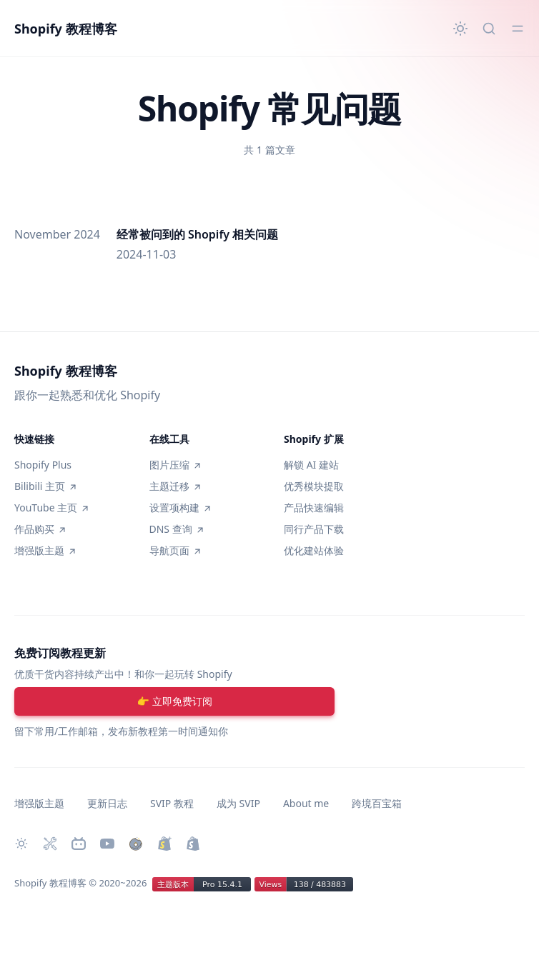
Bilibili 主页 (45, 486)
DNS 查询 (177, 529)
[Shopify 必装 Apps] (50, 844)
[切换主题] (460, 29)
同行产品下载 (314, 529)
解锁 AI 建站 (311, 465)
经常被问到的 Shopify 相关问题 (197, 234)
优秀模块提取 (314, 486)
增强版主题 (45, 550)
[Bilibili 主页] (79, 844)
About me (306, 803)
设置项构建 (180, 507)
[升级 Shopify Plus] (164, 844)
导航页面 (175, 550)
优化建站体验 (314, 550)
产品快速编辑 (314, 507)
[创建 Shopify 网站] (193, 844)
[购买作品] (136, 844)
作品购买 (40, 529)
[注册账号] (174, 701)
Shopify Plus (43, 465)
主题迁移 (175, 486)
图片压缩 (175, 465)
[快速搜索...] (489, 29)
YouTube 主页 (51, 507)
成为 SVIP (238, 803)
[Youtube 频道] (107, 844)
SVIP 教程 (172, 803)
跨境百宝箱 (377, 803)
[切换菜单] (518, 29)
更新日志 (107, 803)
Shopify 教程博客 (66, 29)
